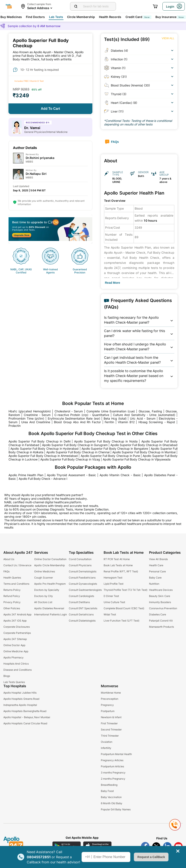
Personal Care (157, 571)
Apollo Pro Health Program (50, 584)
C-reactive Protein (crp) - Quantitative (82, 415)
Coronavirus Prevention (163, 608)
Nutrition (154, 584)
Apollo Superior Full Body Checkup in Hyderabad (44, 449)
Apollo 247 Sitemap (15, 639)
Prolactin (15, 426)
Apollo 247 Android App (17, 614)
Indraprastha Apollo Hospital (20, 705)
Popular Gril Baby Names (116, 809)
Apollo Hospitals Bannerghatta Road (25, 711)
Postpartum (108, 711)
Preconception (110, 699)
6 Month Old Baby (112, 803)
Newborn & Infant (111, 717)
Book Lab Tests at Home (118, 565)
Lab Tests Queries (14, 682)
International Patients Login (51, 614)
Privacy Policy (12, 602)
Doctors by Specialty (47, 590)
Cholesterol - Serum (69, 411)
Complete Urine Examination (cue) (111, 411)
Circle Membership (81, 17)
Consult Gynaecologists (83, 584)
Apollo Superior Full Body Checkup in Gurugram (75, 445)
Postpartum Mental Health (116, 754)
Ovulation (107, 742)
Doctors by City (44, 596)
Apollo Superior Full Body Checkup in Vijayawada (137, 459)
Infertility (106, 748)
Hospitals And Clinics (16, 664)
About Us (9, 559)
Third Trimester (110, 736)
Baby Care (155, 578)
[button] (139, 320)
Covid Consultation (80, 559)
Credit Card (138, 17)
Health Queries (12, 578)
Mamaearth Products (161, 627)
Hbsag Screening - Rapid (157, 422)
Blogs (7, 676)
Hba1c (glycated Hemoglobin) (30, 411)
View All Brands (158, 559)
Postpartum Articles (112, 766)
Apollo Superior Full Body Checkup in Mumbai (144, 452)
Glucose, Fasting (150, 411)
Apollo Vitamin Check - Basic (120, 475)
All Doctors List (43, 602)
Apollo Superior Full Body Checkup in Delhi (39, 441)
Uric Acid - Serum (143, 418)
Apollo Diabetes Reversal (49, 608)
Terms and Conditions (16, 584)
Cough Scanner (43, 578)
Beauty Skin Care (160, 596)
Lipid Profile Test (114, 584)
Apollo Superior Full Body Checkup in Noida (106, 441)
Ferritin (109, 422)
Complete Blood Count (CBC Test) (124, 608)
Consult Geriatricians (81, 614)
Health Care (156, 565)
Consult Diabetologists (82, 621)
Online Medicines (44, 571)
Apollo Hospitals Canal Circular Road (25, 723)
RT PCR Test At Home (117, 559)
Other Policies (12, 608)
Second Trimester (111, 730)
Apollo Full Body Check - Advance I (43, 479)
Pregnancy (107, 705)
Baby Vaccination (111, 797)
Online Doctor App (14, 645)
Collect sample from (39, 4)
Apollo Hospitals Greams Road (21, 699)
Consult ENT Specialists (83, 608)
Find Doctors (35, 17)
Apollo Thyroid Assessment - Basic (72, 475)
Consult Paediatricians (82, 578)
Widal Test (110, 614)
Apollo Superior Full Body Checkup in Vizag (70, 459)
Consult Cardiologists (81, 596)
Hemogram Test (113, 578)
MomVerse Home (111, 693)
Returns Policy (12, 590)
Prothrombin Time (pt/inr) (26, 418)
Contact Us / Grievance (17, 565)
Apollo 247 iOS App (15, 621)
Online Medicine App (16, 651)
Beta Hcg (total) (115, 418)
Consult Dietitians (79, 602)
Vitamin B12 (126, 422)
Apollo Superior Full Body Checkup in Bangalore (115, 449)
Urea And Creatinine (36, 422)
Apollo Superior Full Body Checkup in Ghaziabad (144, 445)
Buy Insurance (170, 17)
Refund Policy (12, 596)
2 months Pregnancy (113, 779)
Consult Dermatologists (83, 571)
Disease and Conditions (18, 670)
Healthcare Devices (161, 590)
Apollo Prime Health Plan (26, 475)
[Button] (50, 109)
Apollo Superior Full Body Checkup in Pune (110, 456)
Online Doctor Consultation (50, 559)
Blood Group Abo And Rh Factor (77, 422)
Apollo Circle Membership (49, 565)
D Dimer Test (111, 596)
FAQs (6, 571)
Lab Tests (56, 17)
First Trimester (109, 723)
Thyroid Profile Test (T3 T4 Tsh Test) (125, 590)
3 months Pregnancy (113, 773)
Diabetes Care (158, 614)
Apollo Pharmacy (13, 657)
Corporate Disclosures (17, 627)
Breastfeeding (109, 785)
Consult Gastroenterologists (85, 590)
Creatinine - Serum (37, 415)
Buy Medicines (11, 17)
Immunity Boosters (160, 602)
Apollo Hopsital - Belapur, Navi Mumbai (27, 717)
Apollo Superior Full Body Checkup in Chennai (78, 452)
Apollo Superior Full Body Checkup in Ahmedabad (43, 456)
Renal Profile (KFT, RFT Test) (121, 571)
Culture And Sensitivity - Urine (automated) (144, 415)
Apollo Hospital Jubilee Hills (20, 693)
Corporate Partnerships (17, 633)
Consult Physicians (80, 565)
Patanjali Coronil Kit (161, 621)
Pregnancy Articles (112, 760)
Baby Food (107, 791)
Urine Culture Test (114, 602)
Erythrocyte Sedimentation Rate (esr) (74, 418)
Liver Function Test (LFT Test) (121, 621)
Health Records (110, 17)
